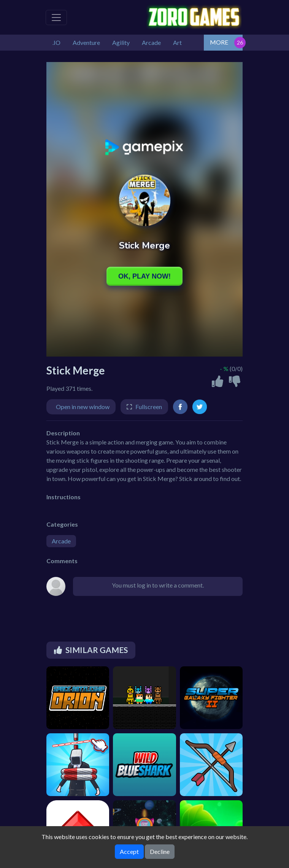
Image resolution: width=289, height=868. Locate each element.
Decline (160, 851)
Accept (129, 851)
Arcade (61, 541)
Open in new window (83, 407)
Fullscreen (149, 407)
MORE (219, 42)
